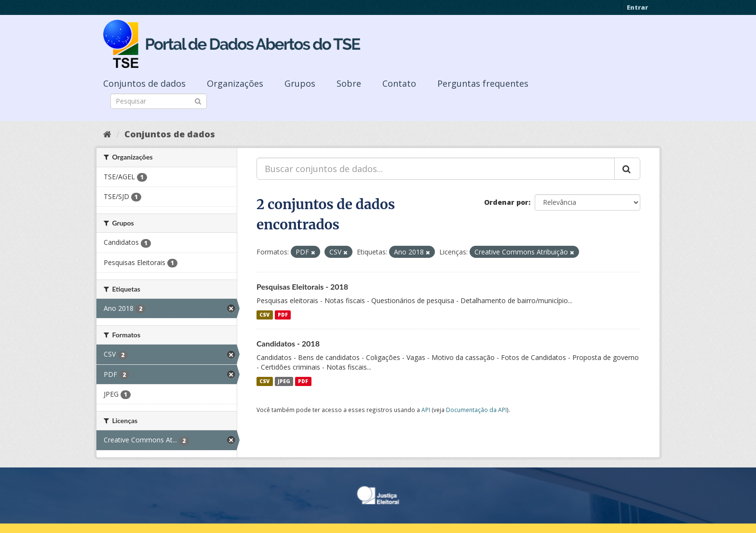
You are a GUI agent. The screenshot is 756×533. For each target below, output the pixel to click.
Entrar (637, 7)
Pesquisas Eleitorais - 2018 (302, 286)
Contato (399, 83)
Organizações (235, 83)
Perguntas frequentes (483, 83)
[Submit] (198, 100)
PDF (283, 315)
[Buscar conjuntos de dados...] (436, 169)
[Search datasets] (159, 101)
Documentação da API (476, 410)
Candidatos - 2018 (288, 343)
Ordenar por (506, 202)
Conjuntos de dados (144, 83)
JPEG (284, 381)
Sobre (349, 83)
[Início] (107, 134)
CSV (264, 315)
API (426, 410)
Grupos (300, 83)
